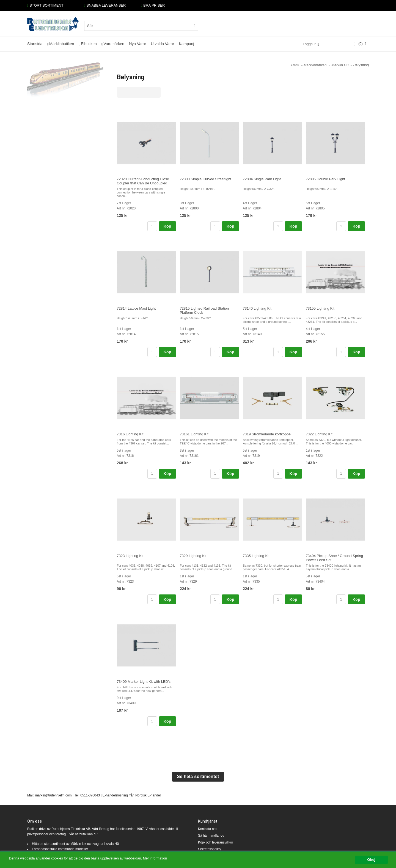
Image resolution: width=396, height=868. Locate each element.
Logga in (310, 44)
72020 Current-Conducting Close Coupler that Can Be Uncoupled (143, 181)
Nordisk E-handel (148, 795)
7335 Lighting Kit (256, 556)
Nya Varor (137, 44)
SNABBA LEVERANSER (105, 5)
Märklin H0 (340, 65)
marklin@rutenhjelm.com (53, 795)
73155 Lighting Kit (320, 308)
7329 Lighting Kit (193, 556)
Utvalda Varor (162, 44)
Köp (167, 226)
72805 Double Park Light (325, 179)
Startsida (35, 44)
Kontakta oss (207, 829)
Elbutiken (89, 44)
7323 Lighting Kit (130, 556)
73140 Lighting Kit (257, 308)
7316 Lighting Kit (130, 434)
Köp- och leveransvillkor (215, 842)
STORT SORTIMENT (45, 5)
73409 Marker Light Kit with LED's (144, 682)
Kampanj (186, 44)
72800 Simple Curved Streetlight (206, 179)
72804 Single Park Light (262, 179)
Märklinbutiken (62, 44)
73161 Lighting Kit (194, 434)
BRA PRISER (153, 5)
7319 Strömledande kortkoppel (267, 434)
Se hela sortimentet (198, 776)
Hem (295, 65)
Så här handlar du (211, 836)
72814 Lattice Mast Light (136, 308)
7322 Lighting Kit (319, 434)
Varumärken (114, 44)
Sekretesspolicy (210, 849)
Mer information (166, 859)
